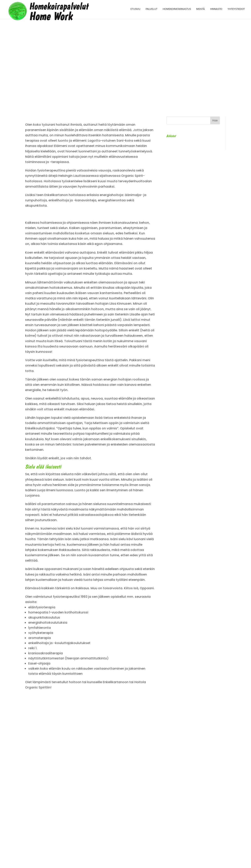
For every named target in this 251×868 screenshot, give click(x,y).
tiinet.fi (156, 862)
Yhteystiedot (236, 10)
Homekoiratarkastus (177, 10)
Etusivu (136, 10)
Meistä (201, 10)
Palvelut (152, 10)
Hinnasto (216, 10)
